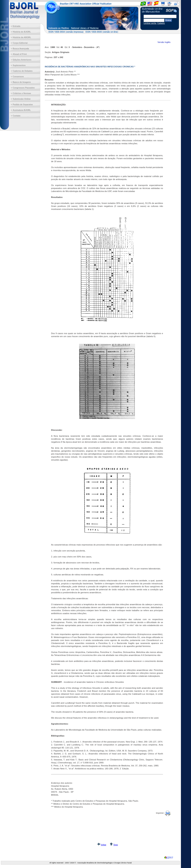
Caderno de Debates (23, 71)
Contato (17, 116)
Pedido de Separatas (23, 104)
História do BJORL (22, 32)
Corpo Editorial (20, 43)
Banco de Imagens (22, 82)
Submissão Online (22, 99)
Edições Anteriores (22, 60)
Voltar (103, 845)
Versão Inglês (164, 42)
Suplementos (19, 65)
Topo (116, 845)
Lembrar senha (150, 23)
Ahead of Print (20, 54)
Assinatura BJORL (22, 110)
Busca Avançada (21, 49)
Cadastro (161, 23)
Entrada (17, 26)
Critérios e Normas (22, 93)
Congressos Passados (24, 88)
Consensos (18, 76)
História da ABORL (22, 37)
